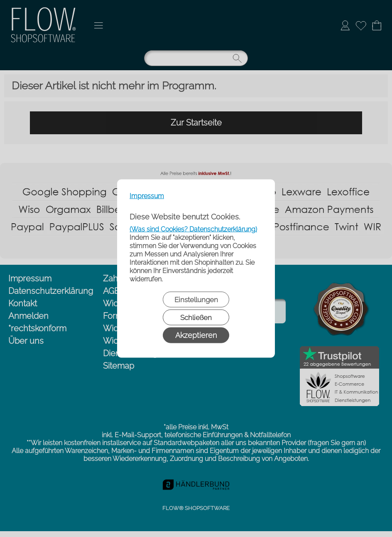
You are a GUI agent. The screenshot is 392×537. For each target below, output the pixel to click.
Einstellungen (196, 300)
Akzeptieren (196, 335)
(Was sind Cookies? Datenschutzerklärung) (193, 229)
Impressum (147, 196)
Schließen (196, 318)
